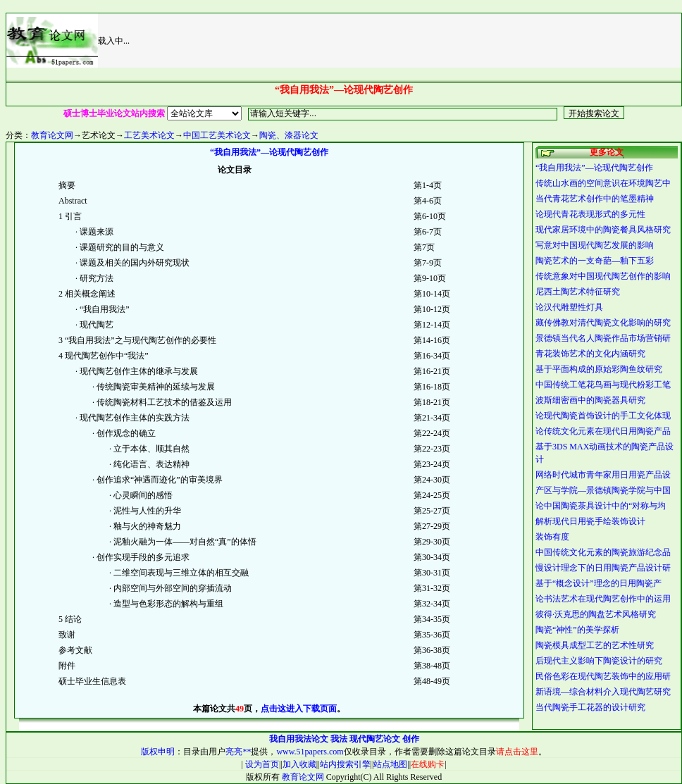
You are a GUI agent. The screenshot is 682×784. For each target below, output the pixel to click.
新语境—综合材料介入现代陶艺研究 (603, 692)
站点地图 (390, 764)
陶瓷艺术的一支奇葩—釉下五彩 (595, 261)
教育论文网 (52, 135)
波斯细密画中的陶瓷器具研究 (590, 400)
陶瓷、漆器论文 (289, 135)
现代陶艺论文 (375, 739)
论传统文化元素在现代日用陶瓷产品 (603, 431)
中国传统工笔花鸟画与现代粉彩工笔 (603, 385)
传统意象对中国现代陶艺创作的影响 (603, 276)
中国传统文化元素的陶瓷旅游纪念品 (603, 552)
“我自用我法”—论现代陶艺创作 (594, 168)
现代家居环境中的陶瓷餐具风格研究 (603, 230)
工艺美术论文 (149, 135)
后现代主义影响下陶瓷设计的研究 (599, 661)
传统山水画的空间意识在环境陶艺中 (603, 183)
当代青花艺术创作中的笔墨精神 (595, 199)
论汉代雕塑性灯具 (569, 307)
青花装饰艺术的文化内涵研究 (590, 354)
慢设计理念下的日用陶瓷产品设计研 (603, 568)
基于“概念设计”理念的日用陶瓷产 (599, 583)
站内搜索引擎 (345, 764)
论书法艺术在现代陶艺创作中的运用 (603, 599)
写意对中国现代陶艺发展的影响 (595, 245)
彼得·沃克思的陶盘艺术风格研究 (596, 614)
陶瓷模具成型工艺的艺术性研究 (595, 645)
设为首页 (261, 764)
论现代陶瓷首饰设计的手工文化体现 (603, 416)
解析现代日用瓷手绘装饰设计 (590, 521)
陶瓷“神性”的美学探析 (577, 630)
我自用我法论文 (299, 739)
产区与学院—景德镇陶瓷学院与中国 (603, 490)
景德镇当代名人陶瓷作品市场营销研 (603, 338)
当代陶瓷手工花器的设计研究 (590, 707)
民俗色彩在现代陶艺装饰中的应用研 (603, 676)
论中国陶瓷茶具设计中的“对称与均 (601, 506)
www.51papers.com (310, 752)
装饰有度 (552, 537)
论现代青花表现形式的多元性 (590, 214)
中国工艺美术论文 (217, 135)
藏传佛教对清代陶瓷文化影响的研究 (603, 323)
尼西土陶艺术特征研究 (578, 292)
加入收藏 (299, 764)
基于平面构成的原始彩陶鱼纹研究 (599, 369)
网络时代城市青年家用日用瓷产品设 (603, 475)
